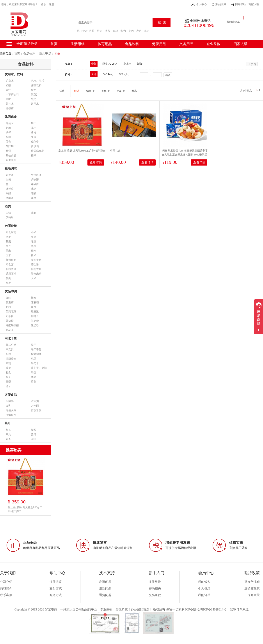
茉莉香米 (36, 260)
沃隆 (140, 64)
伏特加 (10, 217)
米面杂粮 (11, 226)
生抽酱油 (36, 175)
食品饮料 (132, 44)
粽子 (8, 377)
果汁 (8, 90)
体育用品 (105, 44)
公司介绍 (6, 582)
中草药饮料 (12, 95)
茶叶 (8, 423)
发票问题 (105, 582)
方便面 (10, 123)
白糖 (8, 180)
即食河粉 (11, 232)
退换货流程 (252, 582)
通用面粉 (11, 274)
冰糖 (34, 189)
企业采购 (213, 44)
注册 (52, 4)
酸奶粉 (35, 325)
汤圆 (34, 372)
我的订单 (204, 595)
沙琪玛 (35, 146)
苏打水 (10, 104)
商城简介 (6, 588)
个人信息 (204, 588)
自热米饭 (36, 410)
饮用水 (35, 104)
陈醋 (34, 193)
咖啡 (8, 298)
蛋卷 (8, 142)
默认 (77, 91)
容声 (139, 31)
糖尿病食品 (37, 151)
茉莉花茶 (11, 312)
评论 (121, 91)
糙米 (34, 255)
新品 (134, 91)
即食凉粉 (11, 160)
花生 (34, 128)
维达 (100, 31)
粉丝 (8, 354)
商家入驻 (254, 4)
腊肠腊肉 (11, 359)
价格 (105, 91)
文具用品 (186, 44)
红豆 (34, 237)
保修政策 (254, 595)
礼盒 (57, 54)
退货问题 (105, 595)
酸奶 (34, 90)
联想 (115, 31)
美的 (131, 31)
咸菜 (8, 368)
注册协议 (56, 582)
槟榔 (8, 132)
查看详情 (96, 162)
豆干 (34, 345)
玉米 (8, 255)
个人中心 (201, 4)
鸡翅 (8, 363)
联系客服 (6, 595)
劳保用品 (159, 44)
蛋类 (8, 278)
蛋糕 (8, 137)
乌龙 (8, 434)
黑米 (8, 251)
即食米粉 (36, 274)
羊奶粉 (35, 321)
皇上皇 (127, 64)
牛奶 (34, 99)
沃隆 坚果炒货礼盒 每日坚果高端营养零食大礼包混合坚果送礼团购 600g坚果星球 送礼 (185, 155)
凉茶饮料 (36, 85)
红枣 (8, 283)
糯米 (34, 251)
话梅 (34, 132)
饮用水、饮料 (14, 74)
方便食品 (11, 395)
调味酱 (35, 180)
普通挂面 (11, 260)
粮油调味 (11, 168)
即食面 (10, 265)
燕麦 (8, 237)
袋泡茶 (10, 302)
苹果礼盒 (115, 151)
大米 (34, 278)
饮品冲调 (11, 291)
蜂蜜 (34, 298)
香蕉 (34, 382)
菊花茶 (10, 330)
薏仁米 (35, 265)
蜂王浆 (35, 312)
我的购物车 (233, 22)
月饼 (8, 151)
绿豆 (34, 242)
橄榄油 (10, 198)
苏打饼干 (11, 146)
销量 (90, 91)
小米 (34, 232)
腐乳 (8, 406)
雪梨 (8, 382)
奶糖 (8, 128)
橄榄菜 (10, 189)
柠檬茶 (10, 108)
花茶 (8, 439)
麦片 (34, 307)
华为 (123, 31)
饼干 (34, 123)
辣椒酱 (35, 184)
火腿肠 (10, 401)
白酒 (8, 213)
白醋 (8, 193)
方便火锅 (11, 410)
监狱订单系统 (239, 610)
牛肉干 (35, 363)
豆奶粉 (10, 321)
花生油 (10, 175)
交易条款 (155, 595)
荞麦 (8, 242)
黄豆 (8, 246)
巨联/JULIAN (110, 64)
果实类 (10, 349)
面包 (34, 137)
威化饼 (35, 142)
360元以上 (125, 74)
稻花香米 (36, 269)
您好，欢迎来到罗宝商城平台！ (20, 4)
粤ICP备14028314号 (213, 610)
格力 (147, 31)
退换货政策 (252, 588)
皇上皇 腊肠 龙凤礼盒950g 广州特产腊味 (82, 151)
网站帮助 (240, 4)
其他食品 (11, 155)
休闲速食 (11, 117)
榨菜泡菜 (36, 354)
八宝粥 (35, 401)
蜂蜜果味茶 (12, 325)
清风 (107, 31)
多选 (252, 64)
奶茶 (8, 85)
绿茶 (34, 430)
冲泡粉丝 (11, 415)
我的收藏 (221, 4)
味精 (34, 198)
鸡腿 (34, 359)
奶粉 (8, 307)
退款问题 (105, 588)
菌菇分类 (11, 345)
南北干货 (45, 54)
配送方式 (56, 595)
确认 (168, 75)
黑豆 (34, 246)
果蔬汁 (35, 95)
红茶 (8, 430)
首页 (17, 54)
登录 (43, 4)
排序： (63, 91)
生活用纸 (78, 44)
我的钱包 (204, 582)
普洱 (34, 434)
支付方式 (56, 588)
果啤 (8, 99)
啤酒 (34, 213)
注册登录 (155, 582)
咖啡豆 (35, 316)
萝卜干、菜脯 (39, 368)
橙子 (8, 386)
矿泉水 (10, 81)
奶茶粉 (10, 316)
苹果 (34, 377)
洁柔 (92, 31)
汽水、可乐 (37, 81)
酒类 (8, 206)
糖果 (34, 155)
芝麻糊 (35, 302)
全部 (94, 64)
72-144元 (108, 74)
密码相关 (155, 588)
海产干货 (36, 349)
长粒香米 (11, 269)
